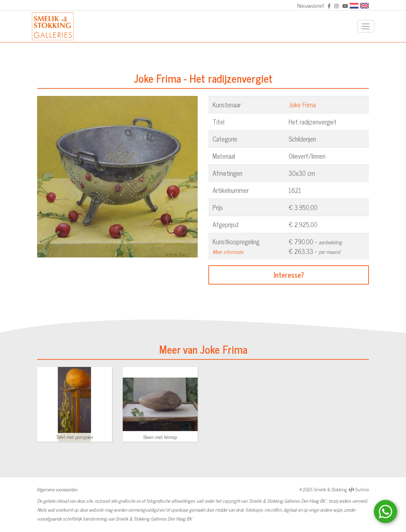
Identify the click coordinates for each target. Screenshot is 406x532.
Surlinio (362, 489)
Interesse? (289, 275)
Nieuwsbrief (311, 5)
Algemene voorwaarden (57, 489)
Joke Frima (302, 104)
